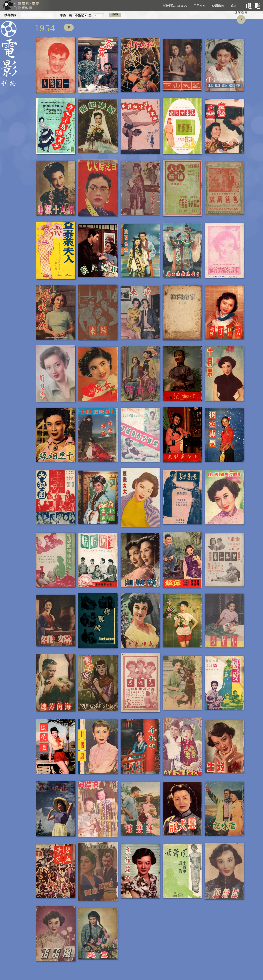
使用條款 (218, 6)
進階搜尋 (241, 12)
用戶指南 (199, 6)
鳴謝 (234, 6)
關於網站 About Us (175, 6)
